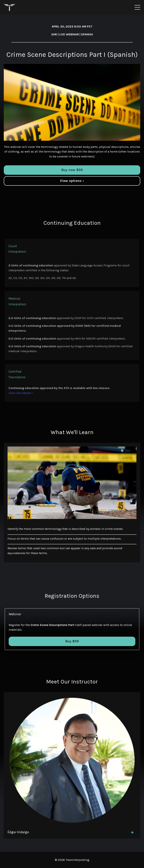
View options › (72, 181)
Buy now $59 (72, 170)
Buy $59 (72, 641)
